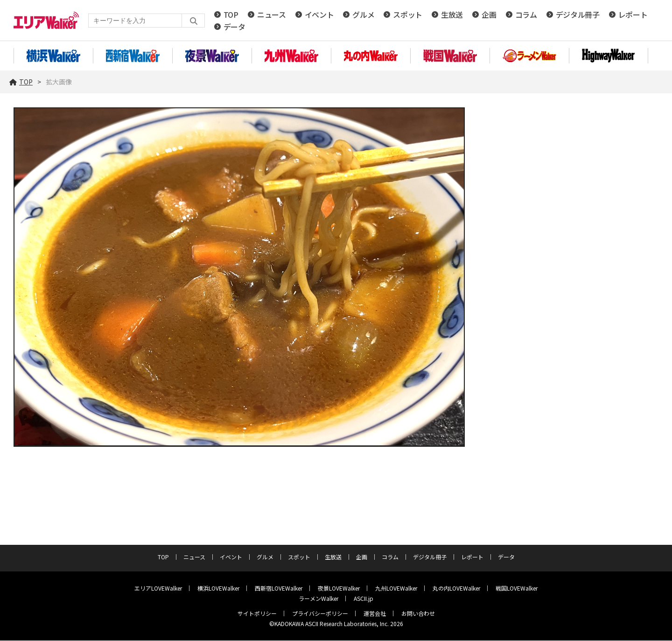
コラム (526, 15)
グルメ (363, 15)
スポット (408, 15)
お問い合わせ (418, 614)
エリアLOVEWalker (158, 588)
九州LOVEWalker (396, 588)
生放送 (452, 15)
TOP (231, 15)
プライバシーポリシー (320, 614)
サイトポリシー (257, 614)
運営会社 (375, 614)
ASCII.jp (364, 599)
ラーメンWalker (318, 599)
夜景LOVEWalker (339, 588)
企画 (489, 15)
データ (234, 27)
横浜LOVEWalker (218, 588)
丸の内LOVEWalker (456, 588)
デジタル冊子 (578, 15)
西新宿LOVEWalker (279, 588)
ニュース (272, 15)
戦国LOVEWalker (517, 588)
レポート (633, 15)
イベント (319, 15)
